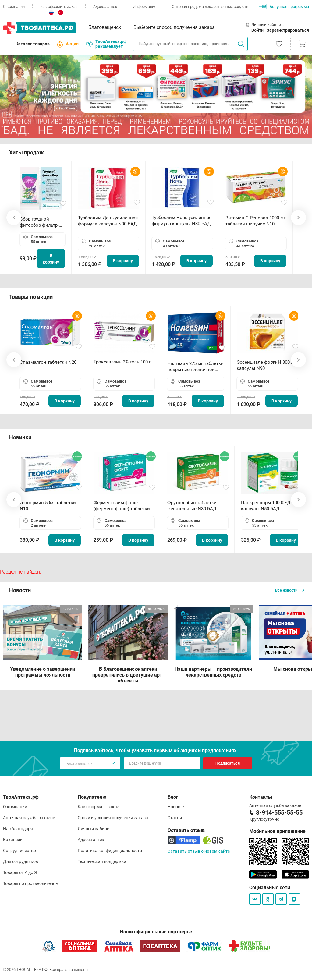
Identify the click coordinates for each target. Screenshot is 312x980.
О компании (14, 7)
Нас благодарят (19, 829)
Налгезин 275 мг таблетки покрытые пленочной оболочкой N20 (195, 367)
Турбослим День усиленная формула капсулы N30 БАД (108, 221)
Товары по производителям (31, 883)
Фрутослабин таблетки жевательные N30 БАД (192, 506)
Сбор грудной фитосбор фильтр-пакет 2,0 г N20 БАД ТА (41, 222)
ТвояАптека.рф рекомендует (106, 44)
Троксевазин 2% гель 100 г (122, 362)
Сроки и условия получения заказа (113, 818)
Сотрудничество (19, 851)
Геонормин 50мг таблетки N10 (48, 506)
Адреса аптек (105, 7)
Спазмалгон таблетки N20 (48, 362)
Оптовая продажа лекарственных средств (210, 7)
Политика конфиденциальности (110, 851)
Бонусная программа (284, 6)
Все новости (290, 590)
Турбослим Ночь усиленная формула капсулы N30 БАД (182, 221)
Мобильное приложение (277, 831)
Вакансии (13, 840)
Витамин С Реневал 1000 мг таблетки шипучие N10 (255, 221)
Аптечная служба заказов (29, 818)
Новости (176, 807)
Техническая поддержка (102, 861)
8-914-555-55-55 (279, 812)
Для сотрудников (21, 861)
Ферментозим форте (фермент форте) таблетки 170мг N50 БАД (122, 506)
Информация (145, 7)
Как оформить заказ (59, 7)
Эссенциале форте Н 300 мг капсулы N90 (266, 365)
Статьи (175, 818)
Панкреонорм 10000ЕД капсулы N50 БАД (266, 506)
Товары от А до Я (20, 872)
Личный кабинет (94, 829)
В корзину (51, 259)
